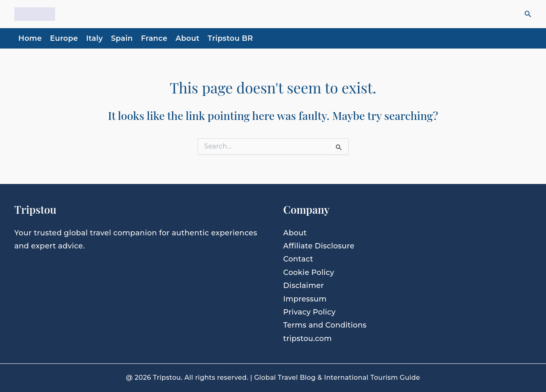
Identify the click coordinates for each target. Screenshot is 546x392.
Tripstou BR (230, 38)
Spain (122, 38)
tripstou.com (308, 339)
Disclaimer (304, 286)
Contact (298, 259)
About (187, 38)
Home (30, 38)
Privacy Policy (310, 312)
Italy (94, 38)
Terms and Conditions (325, 325)
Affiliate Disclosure (319, 246)
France (154, 38)
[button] (528, 14)
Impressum (305, 299)
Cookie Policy (309, 272)
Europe (64, 38)
